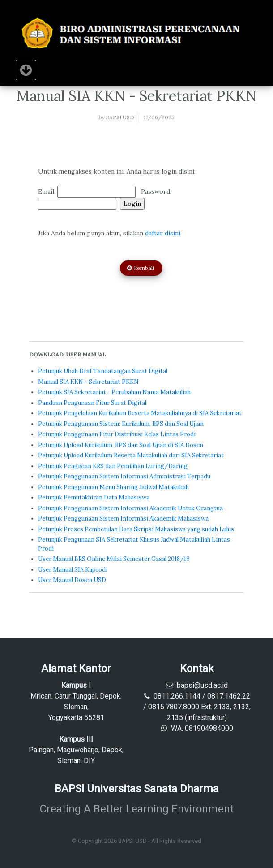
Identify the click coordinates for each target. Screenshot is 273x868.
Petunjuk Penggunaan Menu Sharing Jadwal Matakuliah (113, 487)
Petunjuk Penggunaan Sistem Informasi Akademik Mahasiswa (123, 519)
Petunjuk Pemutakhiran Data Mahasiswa (94, 497)
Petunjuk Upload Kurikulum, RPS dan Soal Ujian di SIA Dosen (121, 445)
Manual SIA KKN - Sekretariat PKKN (88, 382)
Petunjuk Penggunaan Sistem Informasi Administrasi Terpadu (124, 476)
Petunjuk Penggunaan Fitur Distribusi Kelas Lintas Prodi (117, 434)
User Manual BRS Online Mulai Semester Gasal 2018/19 (114, 559)
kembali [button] (141, 268)
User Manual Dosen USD (72, 580)
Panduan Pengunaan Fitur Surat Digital (92, 403)
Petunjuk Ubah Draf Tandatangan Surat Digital (103, 371)
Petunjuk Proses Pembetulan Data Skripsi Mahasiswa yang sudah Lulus (136, 529)
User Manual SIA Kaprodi (73, 570)
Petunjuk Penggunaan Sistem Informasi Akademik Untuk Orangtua (130, 508)
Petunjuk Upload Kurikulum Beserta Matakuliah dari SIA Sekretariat (131, 455)
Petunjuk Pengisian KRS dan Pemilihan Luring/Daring (113, 466)
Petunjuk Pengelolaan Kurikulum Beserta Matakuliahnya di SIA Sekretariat (140, 413)
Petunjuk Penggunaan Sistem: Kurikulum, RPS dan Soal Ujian (121, 424)
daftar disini (163, 233)
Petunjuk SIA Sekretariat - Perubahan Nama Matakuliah (114, 392)
